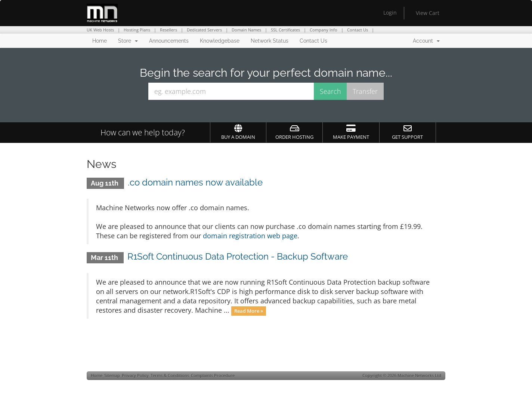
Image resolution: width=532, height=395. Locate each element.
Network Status (270, 41)
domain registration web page (250, 236)
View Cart (428, 13)
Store (128, 41)
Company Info (324, 30)
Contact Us (358, 30)
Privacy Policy (135, 375)
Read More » (249, 311)
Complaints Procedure (213, 375)
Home (100, 41)
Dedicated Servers (204, 30)
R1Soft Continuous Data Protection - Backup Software (238, 256)
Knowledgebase (220, 41)
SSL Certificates (285, 30)
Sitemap (112, 375)
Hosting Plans (137, 30)
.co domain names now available (195, 182)
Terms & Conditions (170, 375)
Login (390, 13)
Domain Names (246, 30)
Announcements (169, 41)
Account (426, 41)
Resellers (168, 30)
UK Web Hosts (100, 30)
